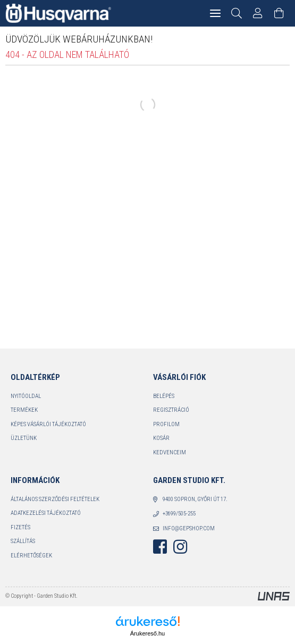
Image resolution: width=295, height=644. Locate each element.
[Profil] (258, 13)
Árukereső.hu (147, 633)
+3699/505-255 (179, 514)
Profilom (166, 424)
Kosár (161, 438)
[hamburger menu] (215, 13)
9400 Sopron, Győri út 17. (195, 499)
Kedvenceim (170, 452)
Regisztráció (171, 410)
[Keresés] (237, 13)
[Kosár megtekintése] (279, 13)
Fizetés (20, 527)
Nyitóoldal (26, 396)
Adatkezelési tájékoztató (46, 513)
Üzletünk (24, 438)
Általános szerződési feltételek (55, 499)
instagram (180, 547)
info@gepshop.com (189, 528)
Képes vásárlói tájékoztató (48, 424)
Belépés (164, 396)
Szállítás (23, 541)
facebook (160, 547)
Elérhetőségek (31, 556)
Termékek (24, 410)
